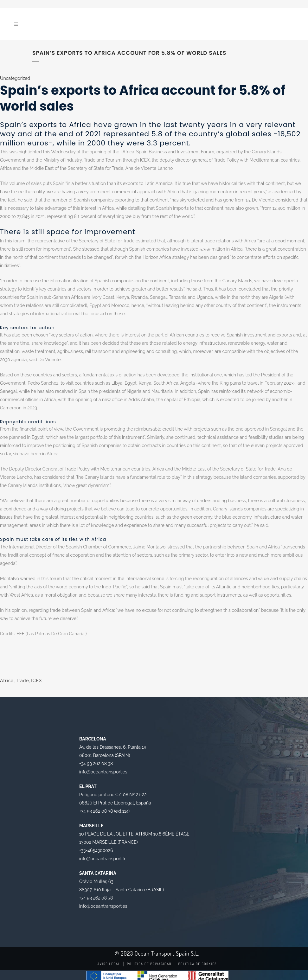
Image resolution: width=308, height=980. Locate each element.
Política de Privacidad (149, 964)
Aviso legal (109, 964)
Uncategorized (15, 78)
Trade (22, 681)
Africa (7, 681)
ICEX (36, 681)
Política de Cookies (198, 964)
